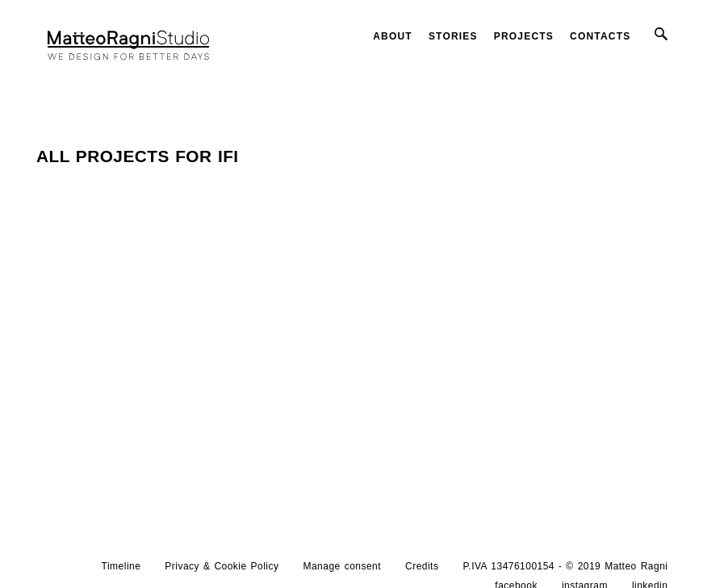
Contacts (600, 36)
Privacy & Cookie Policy (222, 566)
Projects (524, 36)
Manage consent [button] (342, 566)
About (393, 36)
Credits (422, 566)
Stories (453, 36)
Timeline (121, 566)
